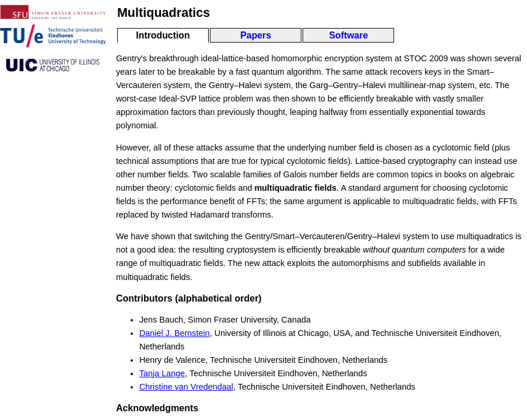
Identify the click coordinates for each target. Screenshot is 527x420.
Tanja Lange (162, 373)
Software (348, 35)
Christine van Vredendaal (186, 387)
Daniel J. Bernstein (175, 333)
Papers (256, 35)
